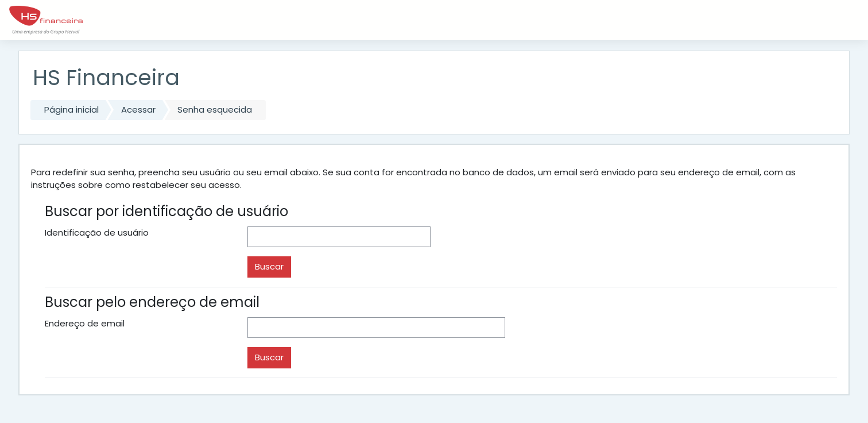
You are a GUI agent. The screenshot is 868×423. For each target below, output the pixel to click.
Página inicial (71, 109)
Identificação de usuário (97, 232)
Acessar (138, 109)
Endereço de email (85, 323)
